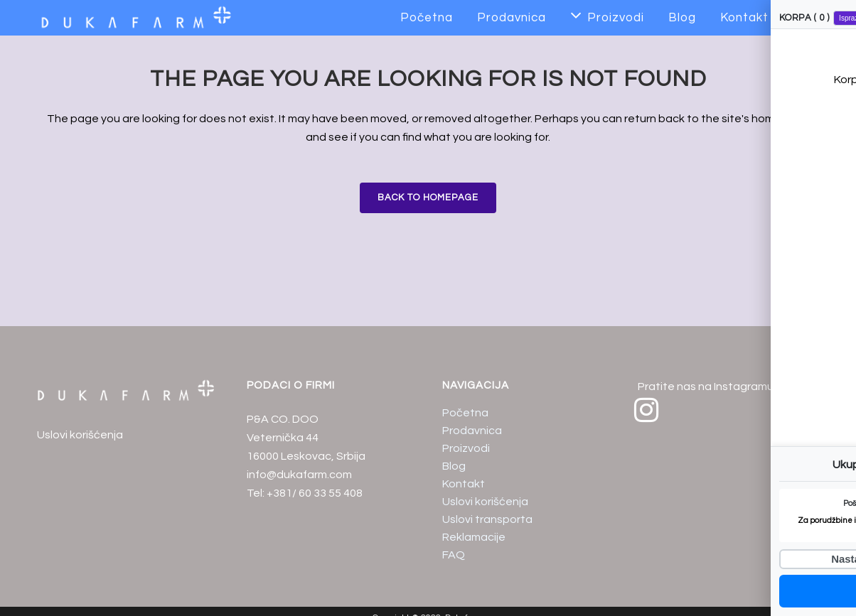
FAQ (454, 555)
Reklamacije (474, 537)
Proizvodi (466, 448)
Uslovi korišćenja (80, 435)
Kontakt (464, 484)
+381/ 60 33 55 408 (315, 493)
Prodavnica (472, 431)
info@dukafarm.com (299, 475)
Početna (465, 413)
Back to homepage (428, 198)
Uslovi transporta (487, 519)
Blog (454, 466)
